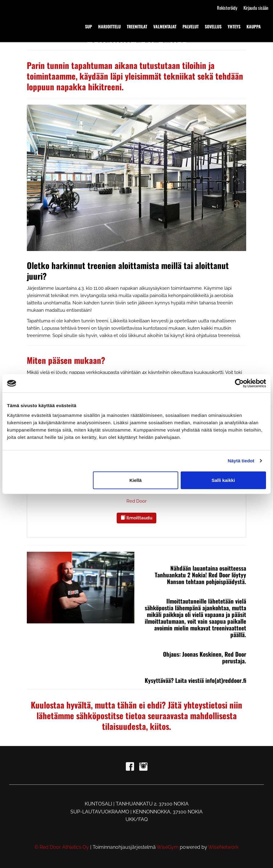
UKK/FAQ (137, 819)
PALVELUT (191, 26)
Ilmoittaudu (136, 518)
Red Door (136, 501)
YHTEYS (234, 26)
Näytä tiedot (241, 461)
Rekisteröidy (227, 8)
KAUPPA (254, 26)
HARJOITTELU (109, 26)
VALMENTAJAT (165, 26)
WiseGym (168, 847)
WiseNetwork (223, 847)
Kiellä (136, 480)
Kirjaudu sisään (256, 8)
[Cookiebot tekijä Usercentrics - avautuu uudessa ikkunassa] (239, 383)
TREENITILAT (137, 26)
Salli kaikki (223, 480)
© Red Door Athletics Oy (62, 847)
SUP (89, 26)
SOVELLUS (213, 26)
